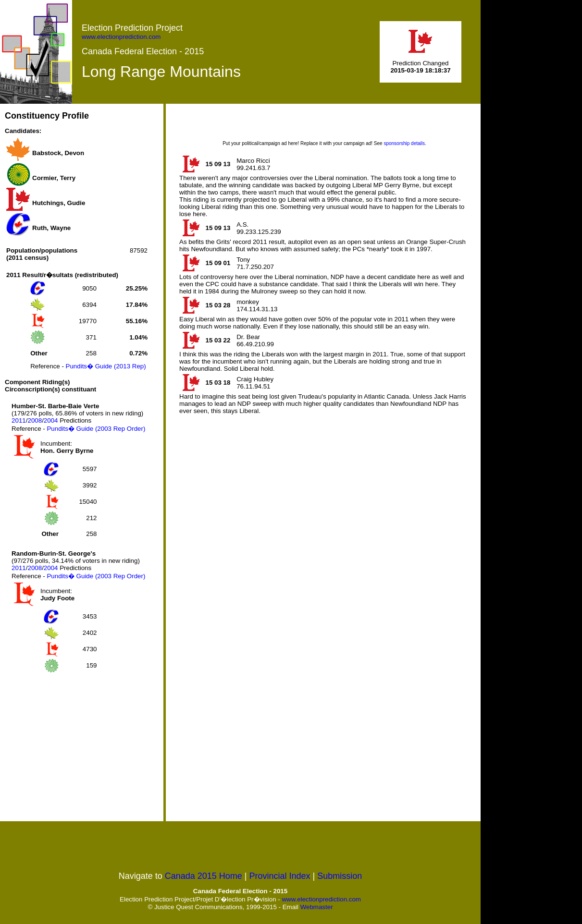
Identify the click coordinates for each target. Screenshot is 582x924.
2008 (35, 420)
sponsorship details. (405, 143)
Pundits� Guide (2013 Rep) (106, 366)
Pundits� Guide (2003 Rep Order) (96, 429)
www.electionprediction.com (121, 37)
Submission (340, 876)
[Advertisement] (77, 748)
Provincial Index (280, 876)
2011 (19, 420)
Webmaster (317, 907)
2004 (51, 420)
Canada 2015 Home (204, 876)
